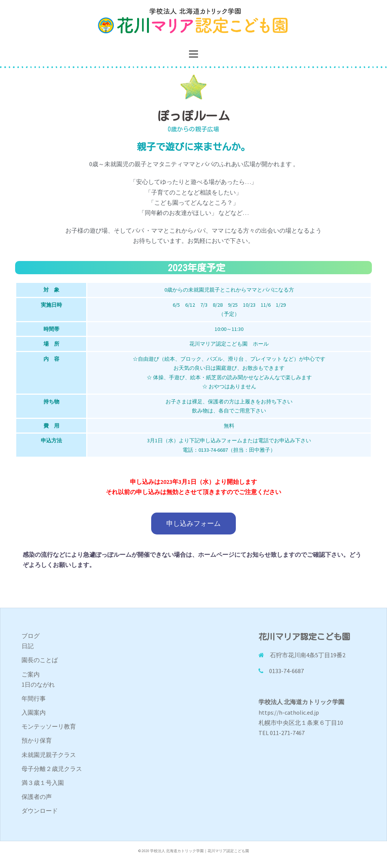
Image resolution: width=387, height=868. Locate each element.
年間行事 (34, 698)
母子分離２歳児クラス (52, 769)
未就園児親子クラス (49, 755)
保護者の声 (37, 797)
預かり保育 (37, 740)
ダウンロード (40, 811)
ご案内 (31, 674)
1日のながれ (38, 684)
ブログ (31, 636)
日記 (28, 646)
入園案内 (34, 712)
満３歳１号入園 (43, 783)
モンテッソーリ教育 (49, 726)
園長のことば (40, 660)
